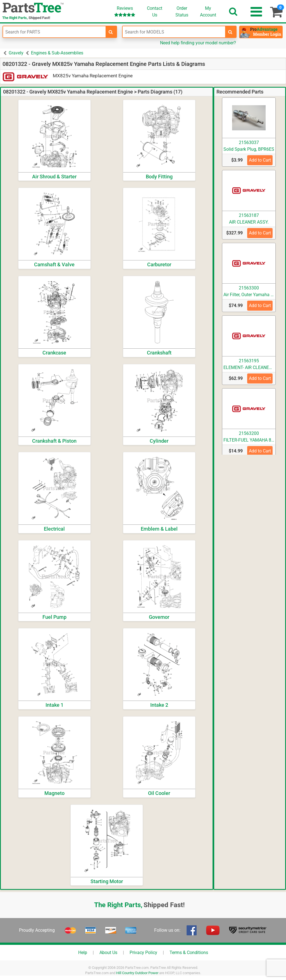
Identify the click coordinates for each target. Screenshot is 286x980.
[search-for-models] (230, 32)
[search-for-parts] (111, 32)
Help (83, 953)
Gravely (16, 53)
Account (208, 11)
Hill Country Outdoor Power (137, 973)
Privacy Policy (143, 953)
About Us (108, 953)
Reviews (125, 11)
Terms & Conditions (189, 953)
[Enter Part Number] (54, 32)
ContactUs (155, 12)
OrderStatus (182, 12)
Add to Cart (260, 160)
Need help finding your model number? (198, 43)
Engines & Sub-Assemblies (57, 53)
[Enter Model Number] (174, 32)
